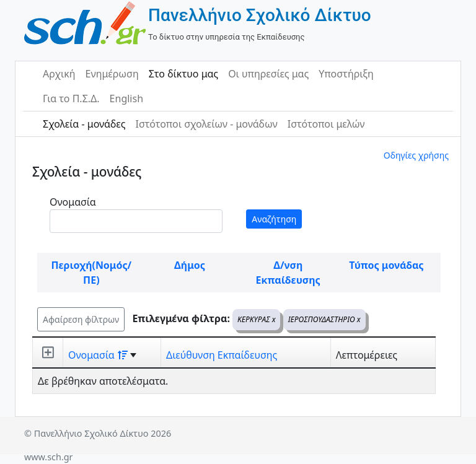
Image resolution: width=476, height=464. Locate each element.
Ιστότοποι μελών (326, 124)
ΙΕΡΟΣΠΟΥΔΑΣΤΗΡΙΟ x (324, 319)
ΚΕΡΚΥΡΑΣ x (256, 319)
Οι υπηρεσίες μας (268, 74)
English (126, 98)
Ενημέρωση (112, 74)
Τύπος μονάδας (386, 265)
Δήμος (190, 265)
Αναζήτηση (274, 219)
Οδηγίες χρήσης (416, 155)
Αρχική (59, 74)
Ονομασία (73, 202)
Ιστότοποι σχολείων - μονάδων (206, 124)
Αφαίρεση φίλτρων (81, 319)
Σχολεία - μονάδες (84, 124)
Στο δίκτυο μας (183, 74)
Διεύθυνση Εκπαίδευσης (222, 355)
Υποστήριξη (346, 74)
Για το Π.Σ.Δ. (71, 98)
